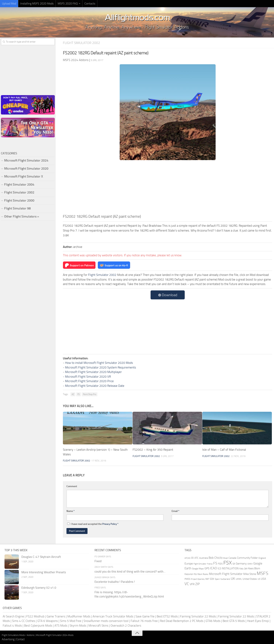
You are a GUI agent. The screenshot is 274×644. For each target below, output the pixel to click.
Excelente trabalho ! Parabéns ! (115, 582)
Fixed (98, 561)
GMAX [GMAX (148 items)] (250, 564)
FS (79, 394)
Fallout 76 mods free (144, 621)
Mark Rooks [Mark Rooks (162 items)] (203, 574)
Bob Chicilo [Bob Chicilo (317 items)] (216, 558)
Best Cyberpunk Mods (38, 626)
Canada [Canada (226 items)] (232, 558)
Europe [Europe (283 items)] (189, 563)
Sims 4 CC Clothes (24, 621)
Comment (72, 486)
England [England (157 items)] (262, 558)
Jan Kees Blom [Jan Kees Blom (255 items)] (252, 568)
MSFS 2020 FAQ (68, 3)
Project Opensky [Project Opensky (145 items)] (198, 579)
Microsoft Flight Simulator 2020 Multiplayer (93, 372)
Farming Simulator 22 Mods (198, 616)
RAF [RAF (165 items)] (207, 579)
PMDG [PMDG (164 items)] (187, 579)
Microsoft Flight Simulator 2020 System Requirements (101, 367)
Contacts (90, 3)
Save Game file (145, 616)
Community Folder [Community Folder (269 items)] (247, 558)
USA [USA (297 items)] (263, 579)
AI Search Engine (13, 616)
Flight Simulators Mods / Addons (18, 635)
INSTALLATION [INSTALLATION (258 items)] (230, 568)
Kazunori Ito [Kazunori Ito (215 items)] (191, 574)
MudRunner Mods (79, 616)
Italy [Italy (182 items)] (241, 569)
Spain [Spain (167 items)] (217, 579)
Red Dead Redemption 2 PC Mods (182, 621)
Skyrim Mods (78, 626)
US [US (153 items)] (259, 579)
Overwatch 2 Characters (126, 626)
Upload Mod (9, 3)
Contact (20, 639)
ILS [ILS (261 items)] (219, 568)
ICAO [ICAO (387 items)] (214, 568)
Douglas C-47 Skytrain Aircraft (41, 557)
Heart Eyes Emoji (258, 621)
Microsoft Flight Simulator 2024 (26, 160)
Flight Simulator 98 (17, 208)
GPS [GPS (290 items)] (207, 568)
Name (71, 511)
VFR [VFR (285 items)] (192, 584)
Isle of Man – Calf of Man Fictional (224, 450)
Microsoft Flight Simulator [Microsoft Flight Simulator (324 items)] (226, 574)
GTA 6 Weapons (48, 621)
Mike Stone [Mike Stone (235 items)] (250, 574)
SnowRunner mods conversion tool (106, 621)
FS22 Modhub (35, 616)
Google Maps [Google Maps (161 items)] (198, 569)
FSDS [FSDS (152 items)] (220, 564)
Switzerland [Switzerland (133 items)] (225, 579)
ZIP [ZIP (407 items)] (198, 584)
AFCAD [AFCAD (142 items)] (187, 558)
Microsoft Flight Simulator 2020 (26, 169)
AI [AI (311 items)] (192, 558)
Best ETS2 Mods (167, 616)
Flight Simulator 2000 (19, 200)
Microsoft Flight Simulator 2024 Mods (55, 635)
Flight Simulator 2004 (19, 185)
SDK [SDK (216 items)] (212, 579)
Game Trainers (56, 616)
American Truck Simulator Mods (113, 616)
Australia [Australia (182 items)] (204, 558)
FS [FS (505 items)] (215, 563)
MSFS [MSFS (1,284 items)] (263, 573)
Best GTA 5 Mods (234, 621)
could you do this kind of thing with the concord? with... (130, 571)
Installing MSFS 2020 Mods (37, 3)
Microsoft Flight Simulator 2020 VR (88, 377)
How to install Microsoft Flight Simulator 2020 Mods (99, 363)
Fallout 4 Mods (12, 626)
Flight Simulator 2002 (81, 43)
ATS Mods (61, 626)
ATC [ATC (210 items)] (196, 558)
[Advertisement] (168, 187)
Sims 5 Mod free (71, 621)
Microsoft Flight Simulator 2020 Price (89, 381)
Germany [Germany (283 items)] (241, 563)
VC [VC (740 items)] (187, 584)
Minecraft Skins (98, 626)
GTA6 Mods (213, 621)
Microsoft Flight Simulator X (24, 176)
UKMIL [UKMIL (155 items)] (239, 579)
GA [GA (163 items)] (234, 564)
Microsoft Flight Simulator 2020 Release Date (95, 386)
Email (175, 511)
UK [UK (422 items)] (233, 579)
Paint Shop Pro (90, 394)
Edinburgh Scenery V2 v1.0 (39, 588)
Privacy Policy (110, 524)
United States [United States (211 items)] (250, 579)
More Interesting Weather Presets (44, 572)
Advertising (8, 639)
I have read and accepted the (93, 524)
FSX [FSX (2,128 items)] (228, 563)
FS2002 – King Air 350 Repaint (153, 450)
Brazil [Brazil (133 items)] (226, 558)
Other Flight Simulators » (22, 216)
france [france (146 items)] (210, 564)
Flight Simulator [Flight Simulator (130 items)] (200, 564)
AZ (73, 394)
